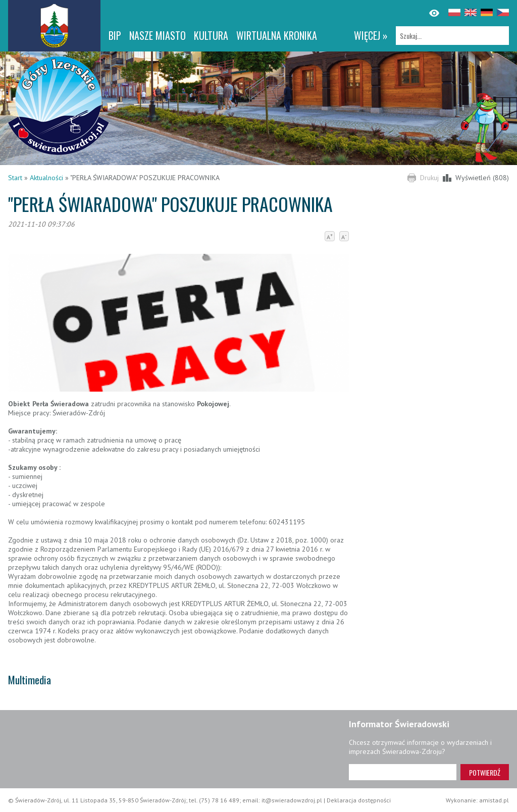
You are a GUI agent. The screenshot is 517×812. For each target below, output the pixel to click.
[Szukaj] (452, 36)
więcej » (371, 35)
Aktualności (46, 178)
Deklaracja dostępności (359, 800)
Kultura (211, 35)
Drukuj (429, 178)
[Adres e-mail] (403, 772)
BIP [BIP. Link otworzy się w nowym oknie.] (115, 35)
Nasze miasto (158, 35)
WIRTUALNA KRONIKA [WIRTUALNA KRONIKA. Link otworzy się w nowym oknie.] (277, 35)
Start (15, 178)
